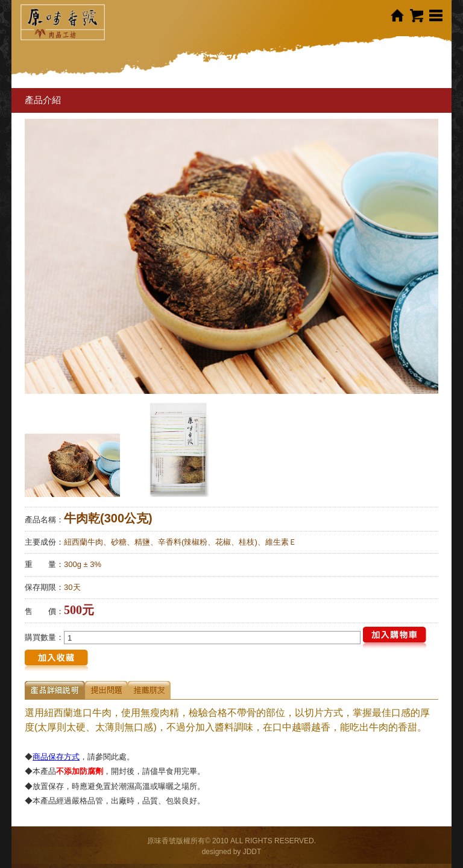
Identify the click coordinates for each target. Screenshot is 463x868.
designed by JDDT (232, 852)
